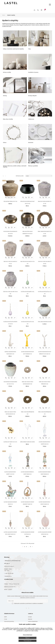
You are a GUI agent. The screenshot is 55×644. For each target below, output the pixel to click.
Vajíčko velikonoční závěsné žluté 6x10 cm (27, 533)
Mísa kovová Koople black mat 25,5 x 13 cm (27, 202)
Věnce (5, 142)
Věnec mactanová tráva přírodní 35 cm (45, 383)
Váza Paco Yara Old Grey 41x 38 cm (10, 293)
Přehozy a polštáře (33, 166)
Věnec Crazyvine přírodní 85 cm (27, 413)
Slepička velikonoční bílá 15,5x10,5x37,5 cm (10, 353)
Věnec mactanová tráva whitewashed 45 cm (10, 413)
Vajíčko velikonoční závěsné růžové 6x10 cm (45, 533)
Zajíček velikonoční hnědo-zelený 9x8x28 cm (45, 473)
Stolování (31, 142)
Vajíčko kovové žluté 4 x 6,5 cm (27, 323)
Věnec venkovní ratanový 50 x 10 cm (45, 233)
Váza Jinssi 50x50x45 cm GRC (45, 322)
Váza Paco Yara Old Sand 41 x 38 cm (45, 263)
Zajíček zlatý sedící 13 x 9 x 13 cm (10, 443)
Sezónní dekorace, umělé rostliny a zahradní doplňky (15, 166)
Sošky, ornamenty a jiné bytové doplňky (13, 49)
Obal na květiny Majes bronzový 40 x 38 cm (27, 233)
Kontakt (30, 617)
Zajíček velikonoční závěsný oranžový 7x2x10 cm (27, 503)
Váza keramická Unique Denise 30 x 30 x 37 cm (10, 383)
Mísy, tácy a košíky (8, 119)
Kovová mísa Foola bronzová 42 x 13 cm (10, 233)
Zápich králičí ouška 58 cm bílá (27, 442)
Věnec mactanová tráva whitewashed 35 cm (27, 383)
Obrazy (5, 96)
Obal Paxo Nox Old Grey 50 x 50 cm (27, 263)
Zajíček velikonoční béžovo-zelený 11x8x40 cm (27, 473)
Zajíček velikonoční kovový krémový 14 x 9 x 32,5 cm (45, 353)
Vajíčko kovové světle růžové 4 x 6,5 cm (10, 323)
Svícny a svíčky (7, 72)
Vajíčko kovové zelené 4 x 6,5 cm (27, 293)
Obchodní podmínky (9, 621)
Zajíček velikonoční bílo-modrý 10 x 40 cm (10, 473)
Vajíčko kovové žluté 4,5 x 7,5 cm (45, 293)
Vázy (29, 49)
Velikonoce (31, 119)
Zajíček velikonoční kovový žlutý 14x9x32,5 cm (27, 353)
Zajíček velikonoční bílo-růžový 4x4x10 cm (45, 503)
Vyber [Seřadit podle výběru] (39, 176)
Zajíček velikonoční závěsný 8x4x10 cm (10, 503)
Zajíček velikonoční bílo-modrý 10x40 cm (45, 443)
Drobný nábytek (32, 96)
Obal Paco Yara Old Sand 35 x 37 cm (10, 263)
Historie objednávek (33, 621)
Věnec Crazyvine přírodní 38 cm (45, 413)
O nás (6, 619)
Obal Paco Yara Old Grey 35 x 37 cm (45, 202)
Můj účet (30, 619)
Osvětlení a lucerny (33, 72)
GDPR (5, 617)
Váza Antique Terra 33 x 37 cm (10, 201)
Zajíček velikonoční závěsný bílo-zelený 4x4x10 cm (10, 533)
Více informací (28, 635)
